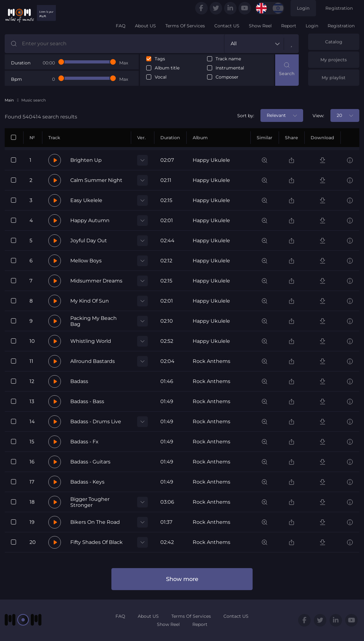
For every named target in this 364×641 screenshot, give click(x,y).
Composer (227, 77)
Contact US (227, 26)
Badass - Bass (87, 401)
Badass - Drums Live (96, 422)
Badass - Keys (87, 482)
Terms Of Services (185, 26)
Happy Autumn (90, 220)
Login (303, 8)
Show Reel (260, 26)
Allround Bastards (93, 361)
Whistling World (91, 341)
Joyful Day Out (89, 241)
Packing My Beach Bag (94, 321)
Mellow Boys (86, 261)
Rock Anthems (211, 361)
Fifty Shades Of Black (96, 542)
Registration (339, 8)
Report (289, 26)
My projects (334, 60)
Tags (160, 59)
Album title (167, 68)
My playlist (334, 78)
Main (9, 100)
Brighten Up (86, 160)
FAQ (121, 26)
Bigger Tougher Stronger (90, 502)
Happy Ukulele (211, 160)
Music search (34, 100)
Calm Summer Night (96, 180)
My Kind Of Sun (90, 301)
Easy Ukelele (86, 200)
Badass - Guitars (90, 462)
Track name (228, 59)
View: (318, 116)
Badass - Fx (84, 442)
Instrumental (230, 68)
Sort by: (246, 116)
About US (145, 26)
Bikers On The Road (95, 522)
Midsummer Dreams (96, 281)
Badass (79, 381)
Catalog (334, 42)
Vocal (161, 77)
